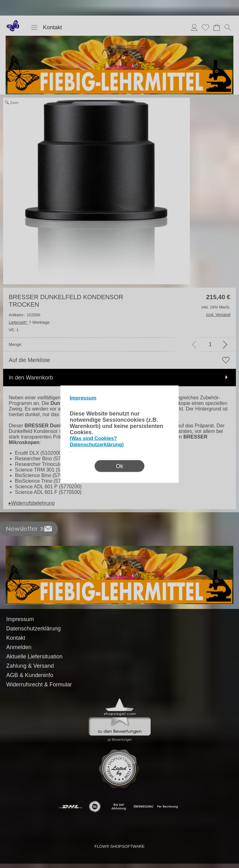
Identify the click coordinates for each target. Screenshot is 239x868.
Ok (119, 466)
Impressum (83, 398)
